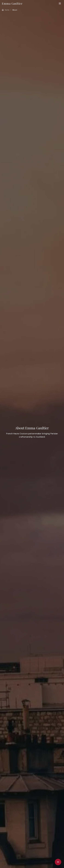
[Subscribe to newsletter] (58, 862)
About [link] (15, 10)
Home (7, 10)
